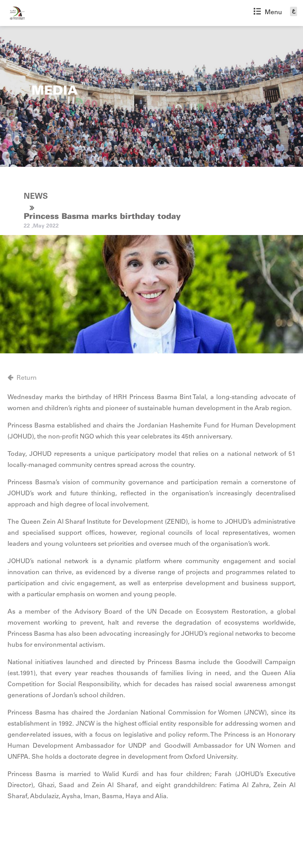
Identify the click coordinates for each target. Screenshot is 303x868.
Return (27, 378)
